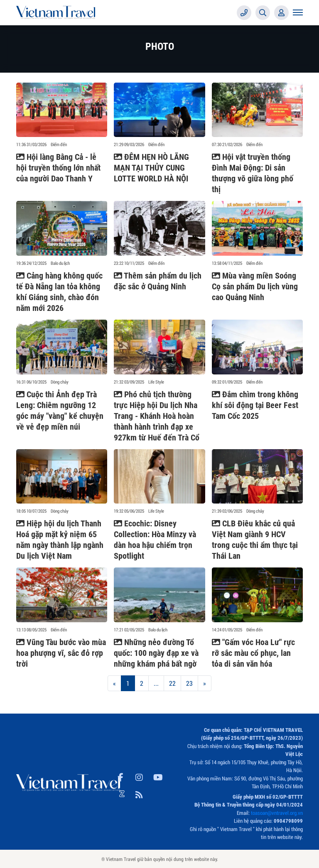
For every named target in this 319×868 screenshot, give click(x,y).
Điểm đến (59, 144)
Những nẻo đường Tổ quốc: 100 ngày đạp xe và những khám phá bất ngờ (156, 653)
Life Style (156, 382)
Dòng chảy (60, 382)
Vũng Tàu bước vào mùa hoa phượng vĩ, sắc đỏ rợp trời (61, 653)
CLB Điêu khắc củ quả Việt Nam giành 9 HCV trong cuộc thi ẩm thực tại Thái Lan (255, 540)
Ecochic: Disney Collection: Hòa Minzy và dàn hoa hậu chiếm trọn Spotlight (155, 540)
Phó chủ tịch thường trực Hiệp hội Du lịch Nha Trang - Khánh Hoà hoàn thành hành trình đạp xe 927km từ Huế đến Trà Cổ (157, 416)
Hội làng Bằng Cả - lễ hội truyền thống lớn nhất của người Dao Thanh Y (58, 168)
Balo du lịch (60, 263)
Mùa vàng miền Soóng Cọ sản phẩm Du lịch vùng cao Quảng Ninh (255, 286)
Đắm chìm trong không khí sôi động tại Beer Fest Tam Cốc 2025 (255, 405)
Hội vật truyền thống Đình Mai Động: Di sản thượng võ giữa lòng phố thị (253, 173)
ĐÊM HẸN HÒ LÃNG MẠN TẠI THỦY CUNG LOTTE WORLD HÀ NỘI (151, 168)
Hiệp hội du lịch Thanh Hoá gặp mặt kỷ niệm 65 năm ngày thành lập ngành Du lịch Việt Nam (60, 540)
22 (172, 683)
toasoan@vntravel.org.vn (277, 813)
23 (189, 683)
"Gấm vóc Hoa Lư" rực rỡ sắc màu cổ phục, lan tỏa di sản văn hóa (253, 653)
